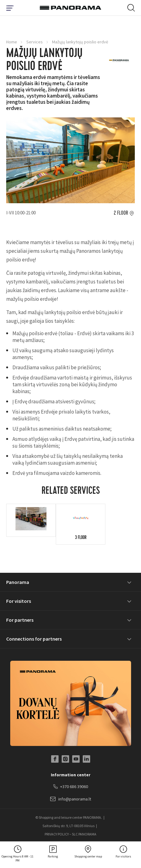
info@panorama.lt (71, 799)
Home (12, 42)
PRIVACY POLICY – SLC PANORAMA (70, 834)
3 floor (81, 538)
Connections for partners (34, 639)
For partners (20, 620)
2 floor (121, 213)
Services (35, 42)
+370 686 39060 (71, 787)
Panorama (18, 582)
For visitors (19, 601)
